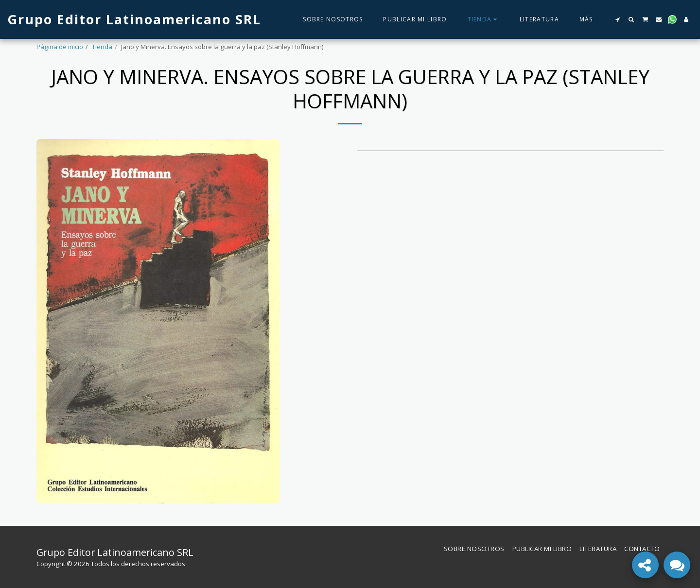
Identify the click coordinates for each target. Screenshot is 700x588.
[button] (617, 19)
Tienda (102, 47)
